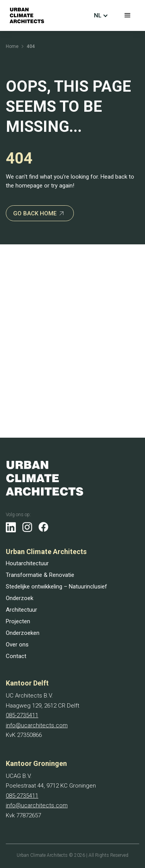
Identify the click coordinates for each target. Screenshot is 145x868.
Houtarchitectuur (27, 563)
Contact (16, 656)
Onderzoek (20, 598)
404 (31, 46)
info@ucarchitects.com (37, 725)
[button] (128, 15)
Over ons (17, 645)
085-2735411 (22, 715)
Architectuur (21, 610)
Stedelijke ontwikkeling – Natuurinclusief (56, 587)
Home (12, 46)
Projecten (18, 621)
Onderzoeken (23, 633)
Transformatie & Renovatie (40, 575)
